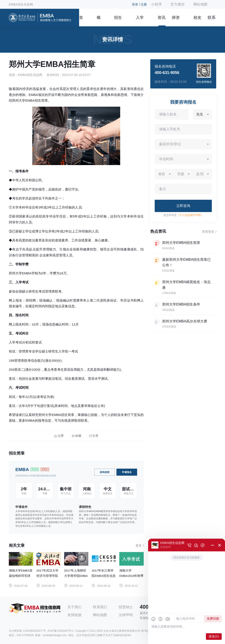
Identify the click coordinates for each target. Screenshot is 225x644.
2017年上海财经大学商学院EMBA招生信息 (76, 576)
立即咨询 (183, 206)
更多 (139, 545)
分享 (94, 436)
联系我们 (212, 21)
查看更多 (208, 232)
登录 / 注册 (139, 4)
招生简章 (118, 21)
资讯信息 (161, 21)
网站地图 (200, 4)
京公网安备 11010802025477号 (27, 631)
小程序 (156, 4)
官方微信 (178, 4)
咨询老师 (105, 472)
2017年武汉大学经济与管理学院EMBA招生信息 (47, 576)
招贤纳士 (126, 607)
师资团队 (176, 21)
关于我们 (74, 607)
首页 (81, 21)
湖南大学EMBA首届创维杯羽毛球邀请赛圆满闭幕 (21, 576)
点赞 (59, 436)
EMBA (22, 469)
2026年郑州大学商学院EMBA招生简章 (36, 476)
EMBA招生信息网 (21, 4)
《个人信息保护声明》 (190, 215)
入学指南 (140, 21)
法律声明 (126, 615)
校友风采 (198, 21)
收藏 (76, 436)
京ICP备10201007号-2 (60, 631)
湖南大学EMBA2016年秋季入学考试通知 (131, 576)
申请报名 (127, 472)
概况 (99, 21)
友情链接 (74, 615)
